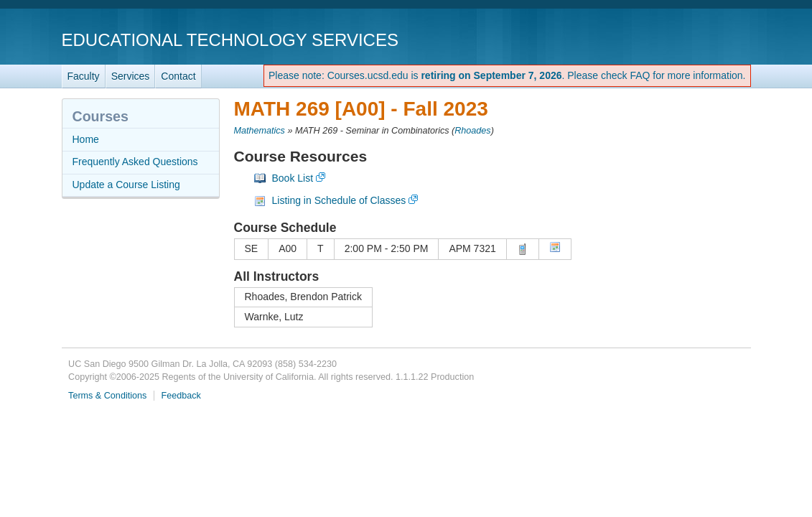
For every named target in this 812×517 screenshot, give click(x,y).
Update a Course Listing (126, 185)
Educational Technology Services (230, 40)
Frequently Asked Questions (135, 162)
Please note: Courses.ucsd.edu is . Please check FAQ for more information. (507, 75)
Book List (293, 178)
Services (131, 76)
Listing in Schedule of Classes (339, 200)
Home (86, 139)
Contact (178, 76)
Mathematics (260, 131)
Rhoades (472, 131)
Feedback (181, 396)
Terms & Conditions (107, 396)
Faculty (84, 76)
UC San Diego (669, 39)
